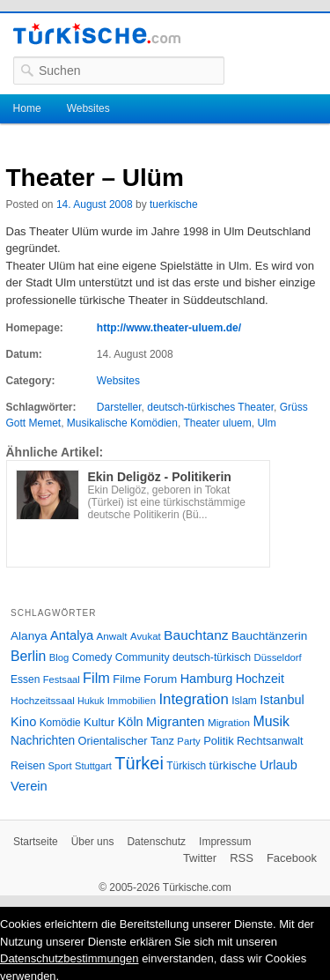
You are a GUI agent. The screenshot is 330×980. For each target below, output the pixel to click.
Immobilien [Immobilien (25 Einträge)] (132, 701)
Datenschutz (156, 842)
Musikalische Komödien (122, 423)
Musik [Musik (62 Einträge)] (271, 721)
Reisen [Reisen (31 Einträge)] (28, 766)
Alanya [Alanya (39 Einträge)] (29, 636)
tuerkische (174, 204)
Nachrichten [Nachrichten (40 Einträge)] (43, 741)
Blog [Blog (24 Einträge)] (59, 657)
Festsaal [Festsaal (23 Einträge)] (62, 679)
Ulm (266, 423)
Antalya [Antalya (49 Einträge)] (72, 635)
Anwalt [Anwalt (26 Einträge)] (112, 636)
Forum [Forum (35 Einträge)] (160, 679)
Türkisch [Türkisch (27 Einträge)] (186, 766)
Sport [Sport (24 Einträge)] (60, 766)
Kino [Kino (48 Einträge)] (23, 722)
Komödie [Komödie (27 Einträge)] (60, 723)
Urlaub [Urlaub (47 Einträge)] (279, 765)
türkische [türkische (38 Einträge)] (233, 765)
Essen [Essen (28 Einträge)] (25, 679)
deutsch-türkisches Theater (210, 407)
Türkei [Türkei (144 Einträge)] (139, 763)
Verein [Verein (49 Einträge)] (29, 786)
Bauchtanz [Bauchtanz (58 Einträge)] (196, 635)
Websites (88, 108)
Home (27, 108)
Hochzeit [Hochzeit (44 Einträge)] (260, 679)
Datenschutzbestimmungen (70, 958)
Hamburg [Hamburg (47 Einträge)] (207, 679)
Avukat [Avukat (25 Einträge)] (146, 636)
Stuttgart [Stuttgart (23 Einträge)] (93, 766)
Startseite (36, 842)
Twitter (200, 858)
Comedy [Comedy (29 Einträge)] (92, 657)
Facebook (292, 858)
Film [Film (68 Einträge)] (96, 678)
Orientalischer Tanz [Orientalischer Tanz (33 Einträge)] (126, 741)
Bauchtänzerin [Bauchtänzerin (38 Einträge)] (269, 636)
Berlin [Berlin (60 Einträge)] (28, 656)
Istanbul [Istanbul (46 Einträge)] (282, 700)
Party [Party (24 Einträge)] (188, 741)
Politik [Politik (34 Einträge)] (219, 741)
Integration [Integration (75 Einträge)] (193, 699)
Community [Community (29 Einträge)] (143, 657)
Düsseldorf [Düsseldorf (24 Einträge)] (278, 657)
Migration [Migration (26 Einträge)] (229, 722)
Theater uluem (217, 423)
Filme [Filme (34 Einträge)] (127, 679)
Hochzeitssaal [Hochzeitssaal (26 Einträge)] (43, 700)
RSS (242, 858)
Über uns (93, 842)
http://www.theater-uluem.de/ (169, 328)
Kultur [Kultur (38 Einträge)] (99, 722)
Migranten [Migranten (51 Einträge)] (176, 721)
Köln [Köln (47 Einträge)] (131, 722)
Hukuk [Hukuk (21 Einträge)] (91, 701)
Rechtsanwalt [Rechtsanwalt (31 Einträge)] (270, 741)
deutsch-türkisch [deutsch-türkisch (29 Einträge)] (212, 657)
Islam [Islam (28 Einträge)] (244, 701)
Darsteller (119, 407)
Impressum (225, 842)
